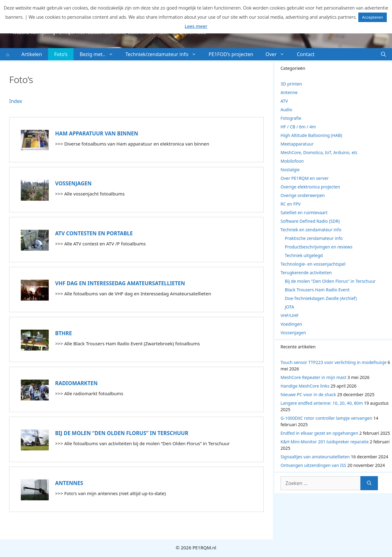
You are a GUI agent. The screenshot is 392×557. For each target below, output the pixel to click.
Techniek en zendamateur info (311, 230)
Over (278, 54)
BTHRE (64, 333)
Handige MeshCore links (305, 386)
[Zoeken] (369, 483)
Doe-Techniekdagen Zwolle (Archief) (321, 298)
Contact (306, 54)
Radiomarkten (76, 383)
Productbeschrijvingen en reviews (319, 247)
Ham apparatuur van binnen (97, 133)
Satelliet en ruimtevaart (304, 212)
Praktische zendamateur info (314, 238)
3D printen (291, 84)
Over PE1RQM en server (305, 178)
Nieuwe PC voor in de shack (308, 394)
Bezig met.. (99, 54)
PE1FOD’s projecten (231, 54)
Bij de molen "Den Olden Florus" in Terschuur (330, 281)
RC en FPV (291, 204)
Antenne (289, 92)
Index (16, 101)
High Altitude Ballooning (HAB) (311, 135)
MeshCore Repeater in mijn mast (313, 377)
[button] (383, 54)
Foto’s (61, 54)
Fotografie (291, 118)
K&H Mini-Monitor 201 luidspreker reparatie (325, 442)
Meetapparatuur (297, 144)
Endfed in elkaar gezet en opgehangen (319, 433)
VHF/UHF (290, 315)
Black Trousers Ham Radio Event (317, 290)
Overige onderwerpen (303, 195)
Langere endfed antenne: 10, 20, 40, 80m (322, 403)
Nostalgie (290, 170)
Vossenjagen (73, 183)
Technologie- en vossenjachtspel (313, 264)
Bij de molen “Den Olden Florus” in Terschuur (122, 433)
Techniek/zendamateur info (164, 54)
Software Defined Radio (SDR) (310, 221)
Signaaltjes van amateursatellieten (315, 457)
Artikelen (32, 54)
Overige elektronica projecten (310, 187)
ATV (284, 101)
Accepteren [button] (373, 17)
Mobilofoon (292, 161)
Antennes (69, 483)
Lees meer (196, 26)
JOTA (289, 307)
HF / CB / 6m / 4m (298, 127)
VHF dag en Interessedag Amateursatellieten (120, 283)
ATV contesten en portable (94, 233)
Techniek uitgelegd (304, 255)
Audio (286, 110)
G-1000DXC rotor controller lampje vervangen (326, 418)
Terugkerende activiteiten (306, 273)
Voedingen (291, 324)
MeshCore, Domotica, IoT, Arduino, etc (319, 152)
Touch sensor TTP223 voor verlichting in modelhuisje (334, 362)
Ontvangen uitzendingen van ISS (313, 465)
